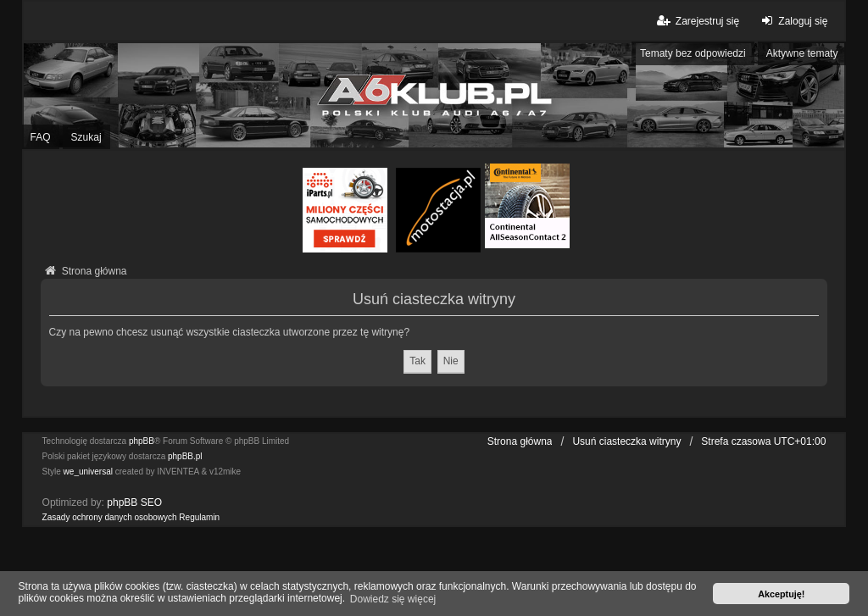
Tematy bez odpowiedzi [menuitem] (693, 53)
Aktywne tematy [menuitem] (802, 53)
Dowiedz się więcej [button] (393, 599)
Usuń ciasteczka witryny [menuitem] (626, 441)
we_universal (88, 472)
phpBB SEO (134, 502)
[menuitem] (110, 518)
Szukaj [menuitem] (86, 137)
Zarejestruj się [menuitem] (697, 21)
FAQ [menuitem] (41, 137)
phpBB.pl (185, 456)
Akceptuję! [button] (781, 594)
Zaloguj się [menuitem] (792, 21)
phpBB (142, 441)
